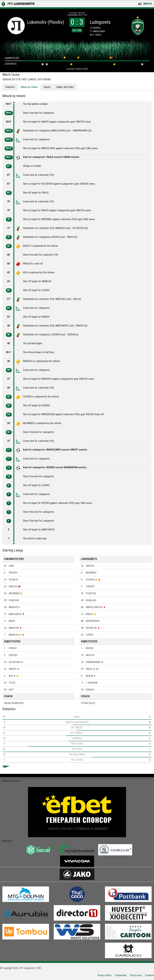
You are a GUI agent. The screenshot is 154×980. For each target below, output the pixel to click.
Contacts (150, 975)
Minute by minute (29, 87)
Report (47, 87)
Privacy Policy (105, 975)
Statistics (10, 87)
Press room (136, 975)
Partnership (121, 975)
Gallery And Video (65, 87)
